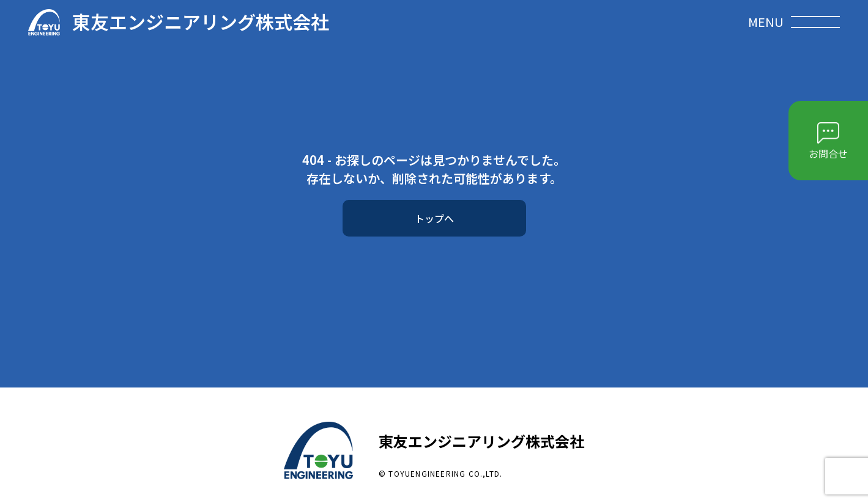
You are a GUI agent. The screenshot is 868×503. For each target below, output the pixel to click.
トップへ (434, 218)
